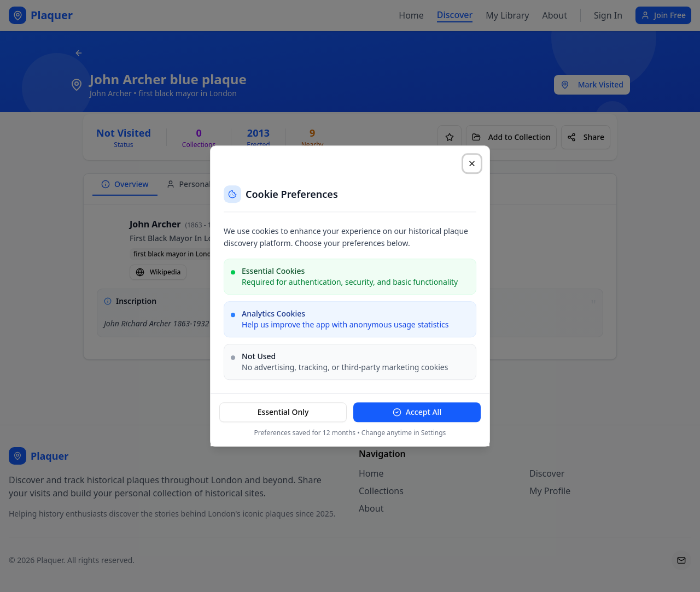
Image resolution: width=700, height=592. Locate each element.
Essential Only (283, 412)
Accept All (417, 412)
